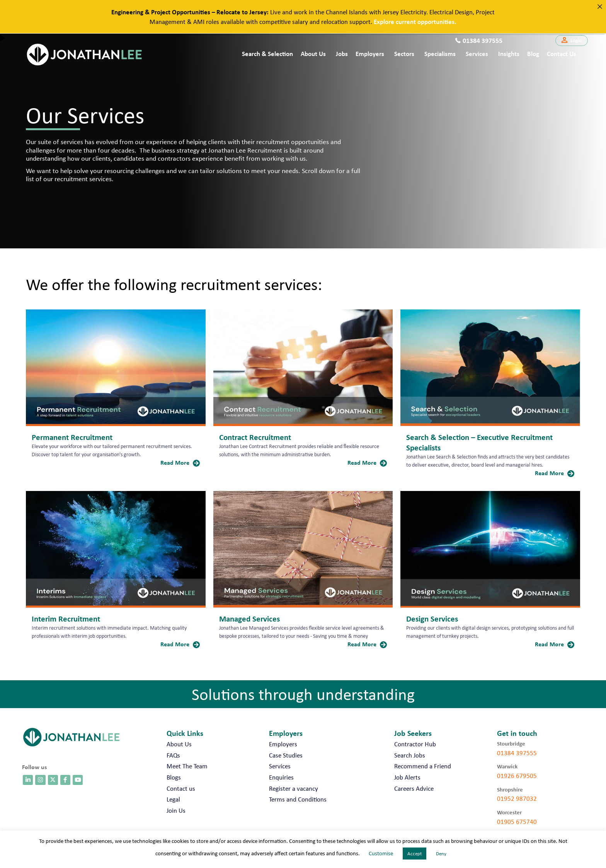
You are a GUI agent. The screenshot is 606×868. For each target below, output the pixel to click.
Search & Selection (267, 54)
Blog (533, 54)
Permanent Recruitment (72, 437)
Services (477, 54)
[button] (572, 41)
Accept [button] (414, 854)
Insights (509, 54)
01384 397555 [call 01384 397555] (517, 753)
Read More (180, 462)
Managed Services (249, 618)
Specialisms (440, 54)
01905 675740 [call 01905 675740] (517, 822)
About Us (313, 54)
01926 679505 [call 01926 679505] (517, 776)
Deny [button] (441, 854)
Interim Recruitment (66, 618)
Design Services (432, 618)
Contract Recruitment (255, 437)
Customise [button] (381, 853)
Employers (370, 54)
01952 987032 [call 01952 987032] (517, 798)
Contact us (562, 54)
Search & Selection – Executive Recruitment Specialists (479, 442)
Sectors (404, 54)
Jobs (342, 54)
